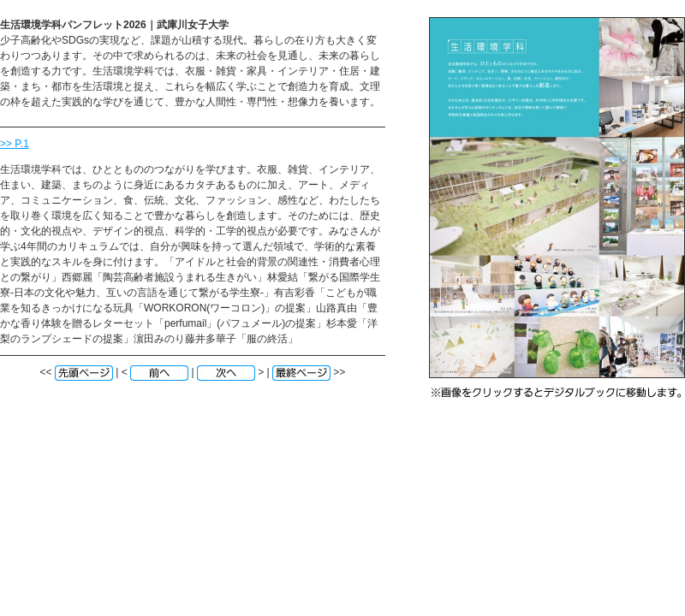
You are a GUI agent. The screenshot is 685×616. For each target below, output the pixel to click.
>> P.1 (15, 144)
